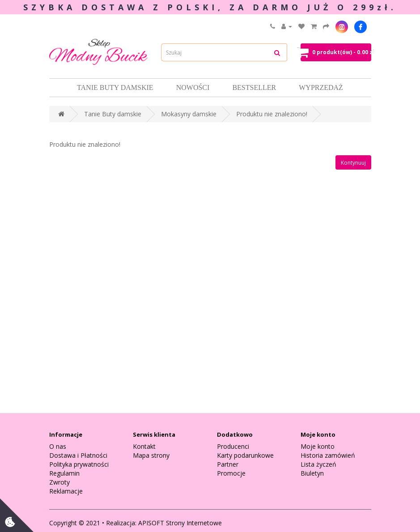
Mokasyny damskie (189, 114)
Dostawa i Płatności (78, 455)
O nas (58, 446)
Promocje (231, 473)
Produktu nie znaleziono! (272, 114)
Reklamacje (66, 491)
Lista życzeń (318, 464)
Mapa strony (151, 455)
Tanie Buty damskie (115, 87)
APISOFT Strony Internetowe (180, 523)
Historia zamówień (328, 455)
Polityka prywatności (79, 464)
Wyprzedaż (321, 87)
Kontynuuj (353, 163)
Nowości (193, 87)
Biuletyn (312, 473)
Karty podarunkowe (245, 455)
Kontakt (144, 446)
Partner (228, 464)
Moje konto (318, 446)
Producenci (233, 446)
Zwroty (59, 482)
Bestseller (254, 87)
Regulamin (64, 473)
